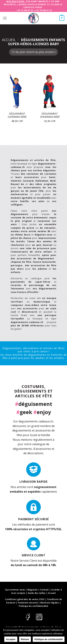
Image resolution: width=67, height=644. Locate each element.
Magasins (33, 590)
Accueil (9, 40)
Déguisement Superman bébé (17, 115)
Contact (44, 590)
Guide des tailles (37, 593)
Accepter (11, 639)
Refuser (25, 639)
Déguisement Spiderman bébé (50, 115)
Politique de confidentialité (33, 606)
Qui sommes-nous (15, 590)
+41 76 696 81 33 (44, 10)
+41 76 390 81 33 (25, 10)
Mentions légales (50, 603)
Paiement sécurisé (28, 603)
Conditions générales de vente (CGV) (25, 599)
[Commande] (33, 52)
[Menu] (5, 18)
